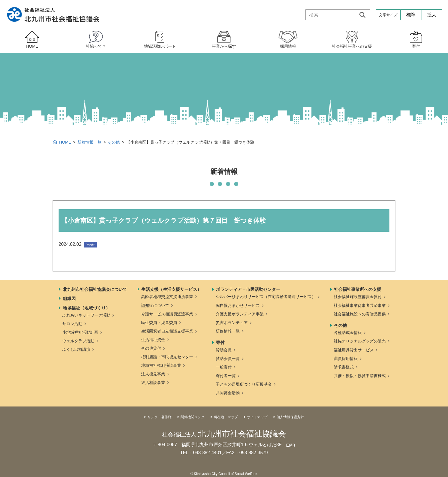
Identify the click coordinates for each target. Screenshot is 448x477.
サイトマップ (257, 417)
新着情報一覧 (89, 142)
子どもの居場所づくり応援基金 (244, 384)
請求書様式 (344, 367)
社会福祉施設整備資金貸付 (358, 297)
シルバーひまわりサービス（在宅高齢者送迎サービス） (266, 297)
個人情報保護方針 (290, 417)
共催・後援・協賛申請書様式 (360, 376)
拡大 (432, 15)
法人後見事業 (153, 374)
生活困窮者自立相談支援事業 (167, 331)
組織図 (69, 298)
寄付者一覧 (226, 376)
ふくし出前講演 (76, 349)
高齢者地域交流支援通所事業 (167, 297)
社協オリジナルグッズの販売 (360, 341)
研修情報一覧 (228, 331)
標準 (411, 15)
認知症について (155, 305)
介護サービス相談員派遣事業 (167, 314)
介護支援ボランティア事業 (240, 314)
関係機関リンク (193, 417)
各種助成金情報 (348, 333)
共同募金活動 (228, 393)
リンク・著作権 (159, 417)
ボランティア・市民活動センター (248, 289)
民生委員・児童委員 (159, 323)
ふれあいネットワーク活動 (86, 315)
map (290, 445)
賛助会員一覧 (228, 359)
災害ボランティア (232, 323)
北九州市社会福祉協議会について (95, 289)
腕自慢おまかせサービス (238, 305)
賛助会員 (224, 350)
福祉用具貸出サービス (354, 350)
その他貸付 (151, 348)
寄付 (220, 342)
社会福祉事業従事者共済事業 (360, 305)
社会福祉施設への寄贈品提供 (360, 314)
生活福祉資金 (153, 340)
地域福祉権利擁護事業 (161, 365)
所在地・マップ (226, 417)
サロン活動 (72, 324)
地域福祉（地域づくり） (86, 308)
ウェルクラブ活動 (78, 341)
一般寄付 (224, 367)
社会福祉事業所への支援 (358, 289)
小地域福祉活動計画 (80, 332)
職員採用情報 (346, 359)
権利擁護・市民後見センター (167, 357)
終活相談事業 (153, 383)
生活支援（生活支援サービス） (171, 289)
